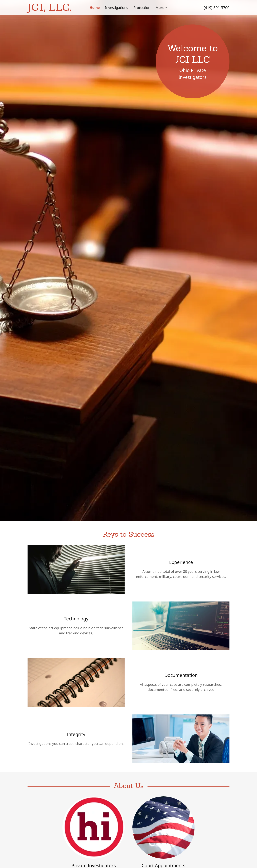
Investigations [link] (117, 8)
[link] (53, 9)
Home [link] (95, 8)
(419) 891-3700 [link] (217, 8)
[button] (162, 8)
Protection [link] (142, 8)
